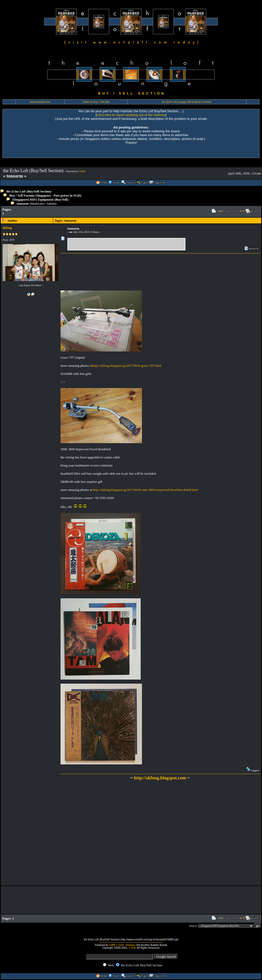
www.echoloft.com (40, 102)
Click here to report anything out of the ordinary (131, 115)
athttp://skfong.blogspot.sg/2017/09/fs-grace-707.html (126, 366)
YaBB (82, 171)
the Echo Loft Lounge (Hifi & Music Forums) (187, 102)
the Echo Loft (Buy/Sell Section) (29, 191)
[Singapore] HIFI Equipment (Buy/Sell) (40, 199)
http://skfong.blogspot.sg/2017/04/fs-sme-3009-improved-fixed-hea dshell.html (146, 490)
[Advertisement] (106, 212)
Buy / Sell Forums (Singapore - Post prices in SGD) (45, 195)
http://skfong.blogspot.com (160, 778)
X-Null (132, 948)
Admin (51, 204)
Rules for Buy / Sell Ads (96, 102)
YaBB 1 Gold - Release (122, 945)
